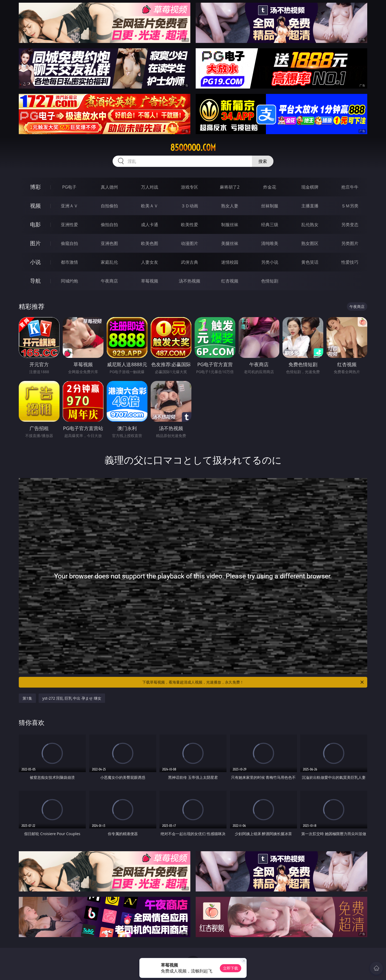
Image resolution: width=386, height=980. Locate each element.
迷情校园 (230, 262)
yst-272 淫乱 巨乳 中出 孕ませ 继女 (72, 698)
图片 (35, 243)
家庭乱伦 (109, 262)
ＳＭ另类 (350, 206)
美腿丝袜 (230, 243)
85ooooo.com (193, 148)
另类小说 (270, 262)
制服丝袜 (230, 225)
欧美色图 (150, 243)
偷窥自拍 (69, 243)
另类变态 (350, 225)
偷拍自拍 (109, 225)
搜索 (263, 161)
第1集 (27, 698)
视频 (35, 206)
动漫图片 (190, 243)
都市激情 (69, 262)
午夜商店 (109, 281)
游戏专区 (190, 187)
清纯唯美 (270, 243)
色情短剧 (270, 281)
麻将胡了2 (230, 187)
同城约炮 (69, 281)
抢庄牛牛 (350, 187)
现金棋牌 (310, 187)
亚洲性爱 (69, 225)
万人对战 (150, 187)
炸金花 (270, 187)
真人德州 (109, 187)
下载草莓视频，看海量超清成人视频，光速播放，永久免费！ (253, 682)
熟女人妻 (230, 206)
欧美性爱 (190, 225)
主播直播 (310, 206)
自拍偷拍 (109, 206)
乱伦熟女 (310, 225)
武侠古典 (190, 262)
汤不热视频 (190, 281)
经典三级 (270, 225)
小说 (35, 262)
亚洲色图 (109, 243)
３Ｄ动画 (190, 206)
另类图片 (350, 243)
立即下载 (231, 968)
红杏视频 (230, 281)
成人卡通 (150, 225)
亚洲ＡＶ (69, 206)
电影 (35, 224)
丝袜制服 (270, 206)
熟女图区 (310, 243)
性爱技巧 (350, 262)
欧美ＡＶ (150, 206)
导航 (35, 281)
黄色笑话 (310, 262)
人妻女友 (150, 262)
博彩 (35, 187)
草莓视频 (150, 281)
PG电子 (69, 187)
